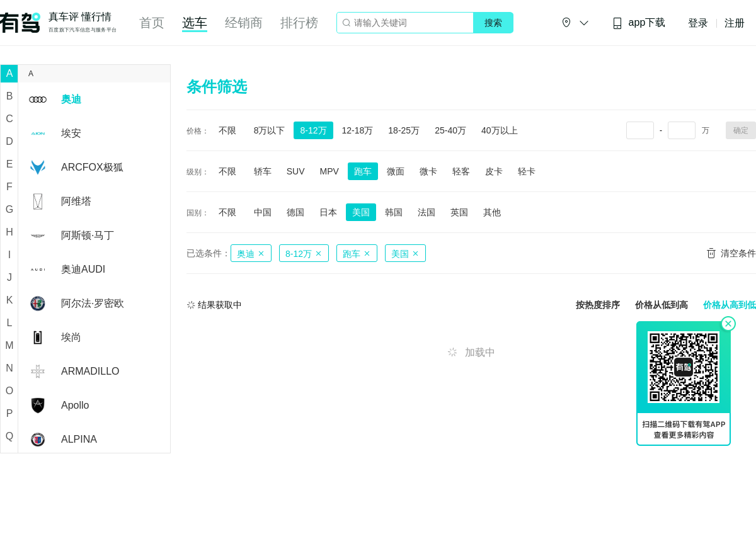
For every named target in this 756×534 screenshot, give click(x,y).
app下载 (639, 23)
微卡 (428, 171)
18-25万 (404, 130)
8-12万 (313, 130)
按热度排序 (598, 305)
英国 (459, 212)
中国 (263, 212)
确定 (741, 130)
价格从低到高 (661, 305)
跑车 (363, 171)
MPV (329, 171)
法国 (427, 212)
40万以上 (500, 130)
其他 (492, 212)
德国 (295, 212)
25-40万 (450, 130)
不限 (227, 130)
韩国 (394, 212)
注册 (735, 23)
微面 (396, 171)
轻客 (461, 171)
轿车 (263, 171)
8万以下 (270, 130)
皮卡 (494, 171)
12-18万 (358, 130)
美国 (361, 212)
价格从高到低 (730, 305)
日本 (328, 212)
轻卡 (527, 171)
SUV (296, 171)
